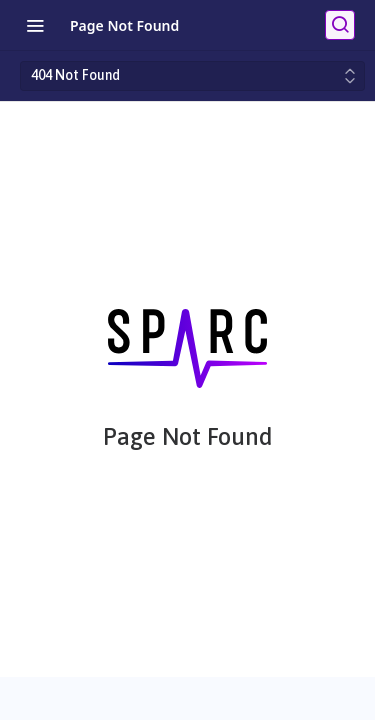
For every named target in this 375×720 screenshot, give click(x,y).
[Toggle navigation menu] (35, 25)
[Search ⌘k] (340, 25)
